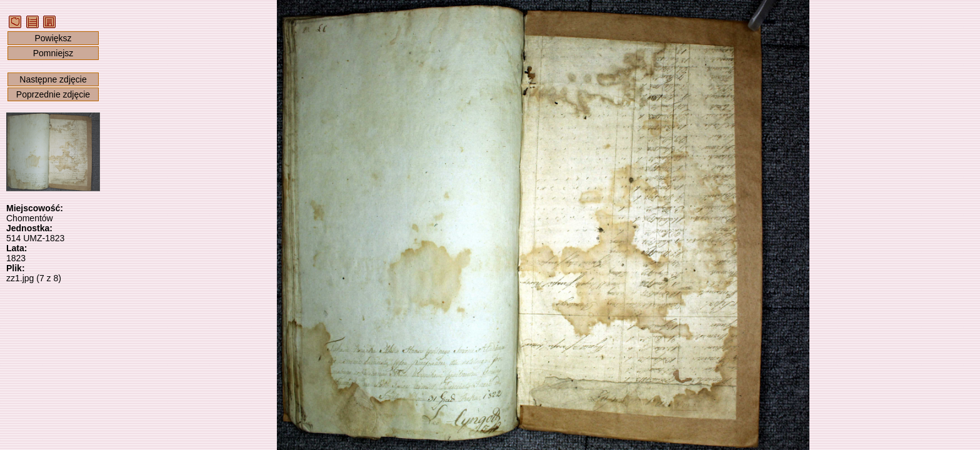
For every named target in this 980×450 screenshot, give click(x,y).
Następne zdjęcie (53, 79)
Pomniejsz (53, 53)
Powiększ (53, 38)
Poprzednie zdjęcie (53, 94)
